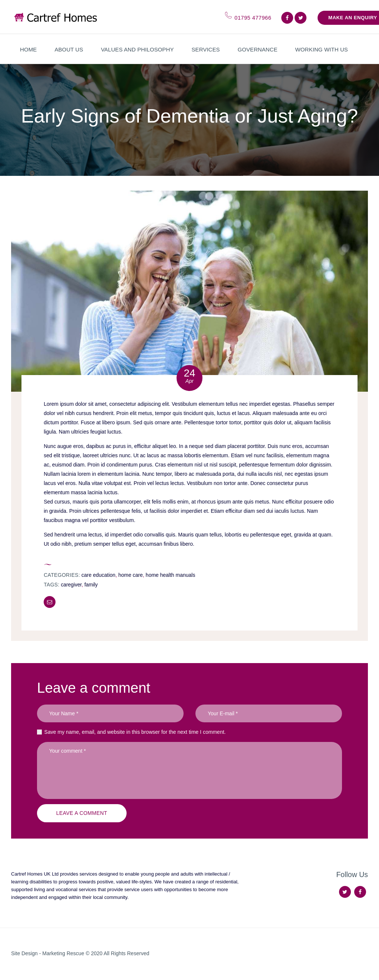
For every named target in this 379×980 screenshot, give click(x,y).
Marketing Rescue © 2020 (73, 953)
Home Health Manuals (171, 575)
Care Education (98, 575)
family (91, 585)
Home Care (131, 575)
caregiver (71, 585)
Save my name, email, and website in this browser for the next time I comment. (135, 732)
